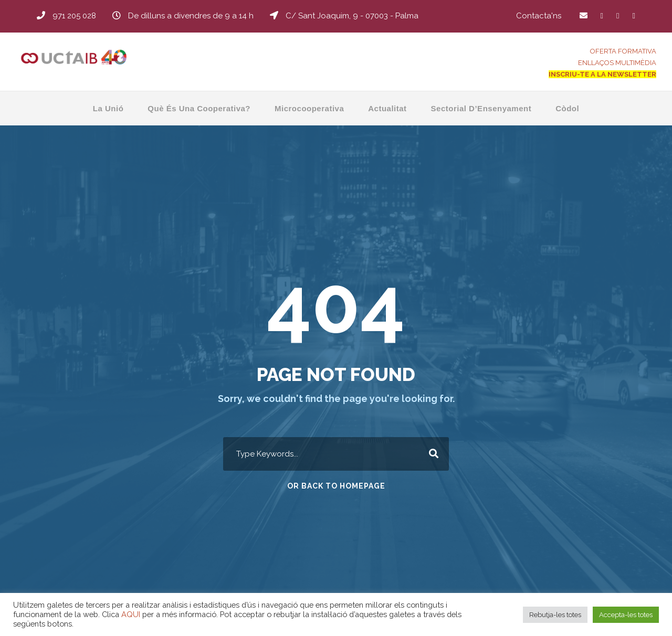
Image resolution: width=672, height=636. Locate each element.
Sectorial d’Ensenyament (481, 108)
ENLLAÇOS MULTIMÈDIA (617, 63)
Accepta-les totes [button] (626, 615)
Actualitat (387, 108)
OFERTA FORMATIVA (623, 51)
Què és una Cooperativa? (199, 108)
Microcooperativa (309, 108)
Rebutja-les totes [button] (555, 615)
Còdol (567, 108)
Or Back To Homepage (336, 486)
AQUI (131, 614)
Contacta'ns (539, 16)
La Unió (108, 108)
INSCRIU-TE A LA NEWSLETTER (602, 74)
